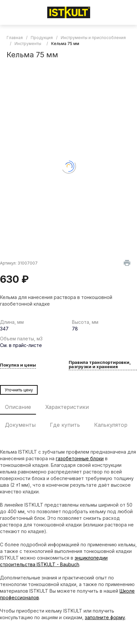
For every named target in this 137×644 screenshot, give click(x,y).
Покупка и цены (18, 365)
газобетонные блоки (80, 458)
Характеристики (67, 407)
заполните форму (105, 617)
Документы (20, 425)
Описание (18, 407)
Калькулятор (111, 425)
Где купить (65, 425)
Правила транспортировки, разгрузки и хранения (100, 365)
